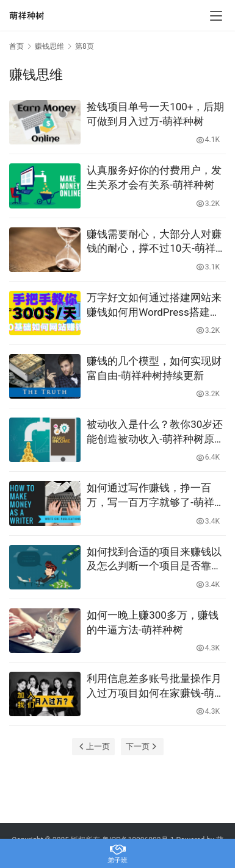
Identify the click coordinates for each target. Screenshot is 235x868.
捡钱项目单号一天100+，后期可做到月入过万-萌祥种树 (155, 114)
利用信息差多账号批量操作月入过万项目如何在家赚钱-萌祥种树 (156, 687)
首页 (16, 46)
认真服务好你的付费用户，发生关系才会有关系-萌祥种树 (154, 177)
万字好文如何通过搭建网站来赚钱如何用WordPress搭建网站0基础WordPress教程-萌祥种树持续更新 (154, 306)
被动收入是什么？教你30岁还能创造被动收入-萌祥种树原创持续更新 (156, 432)
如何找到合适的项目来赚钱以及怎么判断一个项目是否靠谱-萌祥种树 (156, 560)
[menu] (216, 16)
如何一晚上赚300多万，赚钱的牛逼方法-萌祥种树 (153, 622)
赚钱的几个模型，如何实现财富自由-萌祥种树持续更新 (154, 368)
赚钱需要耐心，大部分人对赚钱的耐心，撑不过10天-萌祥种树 (156, 242)
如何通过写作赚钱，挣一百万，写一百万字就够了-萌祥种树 (156, 496)
